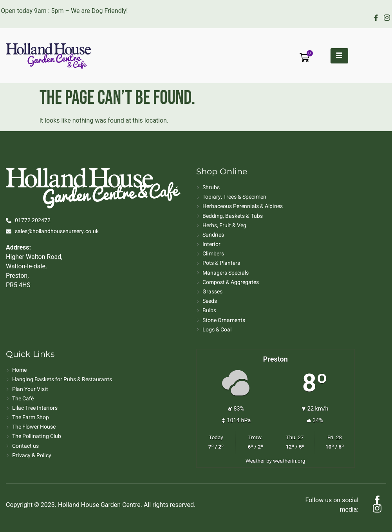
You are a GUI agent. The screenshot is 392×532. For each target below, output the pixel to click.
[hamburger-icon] (339, 56)
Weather (255, 461)
